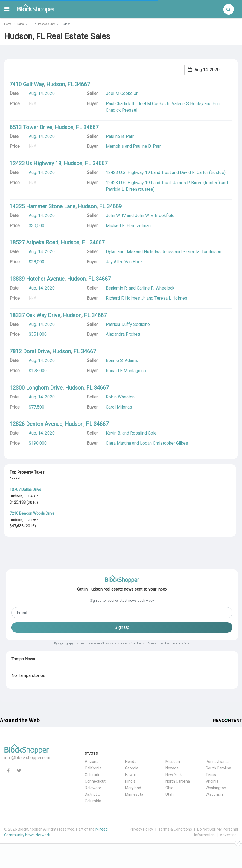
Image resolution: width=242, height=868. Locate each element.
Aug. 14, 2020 (42, 93)
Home (8, 24)
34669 (114, 206)
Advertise (228, 835)
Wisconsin (214, 794)
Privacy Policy (141, 829)
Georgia (132, 768)
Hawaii (131, 775)
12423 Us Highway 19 (35, 163)
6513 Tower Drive (31, 127)
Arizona (92, 762)
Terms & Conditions (175, 829)
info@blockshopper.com (27, 758)
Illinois (130, 781)
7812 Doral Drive (30, 351)
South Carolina (218, 768)
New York (174, 775)
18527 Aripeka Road (34, 242)
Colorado (93, 775)
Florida (131, 762)
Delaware (93, 788)
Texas (211, 775)
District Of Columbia (93, 798)
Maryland (133, 788)
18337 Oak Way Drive (35, 315)
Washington (216, 788)
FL (31, 24)
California (93, 768)
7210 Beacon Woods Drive (32, 513)
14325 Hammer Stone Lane (43, 206)
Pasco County (46, 24)
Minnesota (134, 794)
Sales (20, 24)
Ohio (169, 788)
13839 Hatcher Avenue (37, 279)
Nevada (172, 768)
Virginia (212, 781)
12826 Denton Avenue (36, 424)
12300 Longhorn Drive (36, 388)
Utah (170, 794)
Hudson (16, 496)
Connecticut (95, 781)
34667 (33, 496)
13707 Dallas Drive (25, 490)
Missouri (173, 762)
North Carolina (178, 781)
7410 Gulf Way (27, 84)
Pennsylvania (217, 762)
